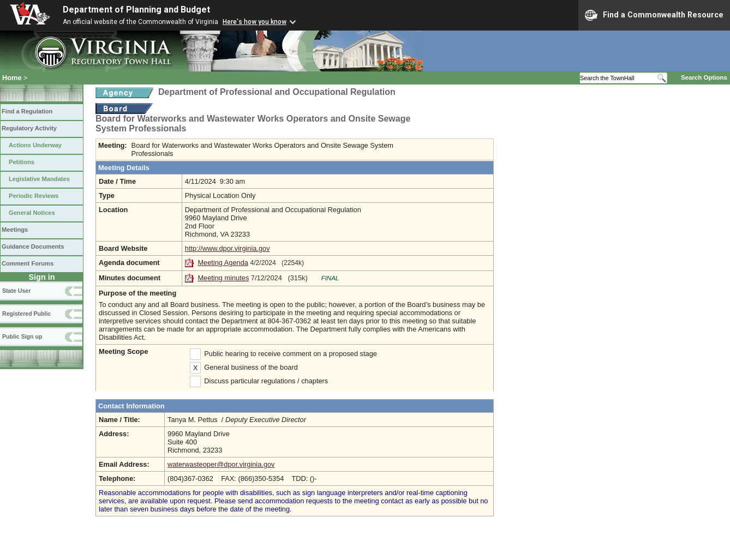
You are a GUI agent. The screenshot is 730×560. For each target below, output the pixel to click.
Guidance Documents (33, 246)
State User (16, 291)
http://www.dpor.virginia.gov (228, 248)
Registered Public (26, 314)
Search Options (704, 77)
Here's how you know (255, 22)
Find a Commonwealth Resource (654, 15)
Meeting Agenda (223, 263)
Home (12, 78)
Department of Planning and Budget (136, 10)
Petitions (22, 162)
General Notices (32, 213)
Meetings (15, 230)
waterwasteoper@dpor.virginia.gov (221, 464)
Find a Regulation (27, 111)
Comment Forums (28, 263)
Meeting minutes (223, 278)
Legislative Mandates (39, 179)
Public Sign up (22, 336)
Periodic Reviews (34, 196)
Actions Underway (35, 145)
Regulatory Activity (29, 128)
